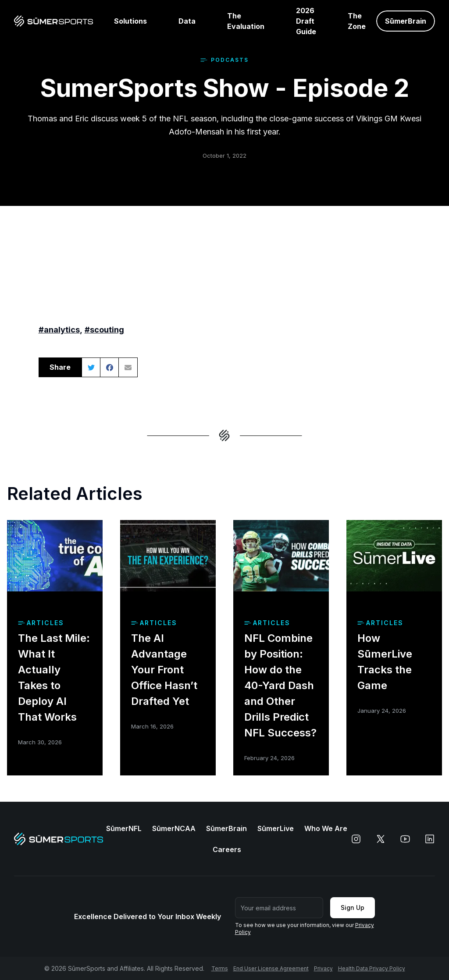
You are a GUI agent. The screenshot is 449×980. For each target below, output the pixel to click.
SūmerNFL (124, 828)
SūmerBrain (226, 828)
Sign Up (353, 907)
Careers (227, 849)
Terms (220, 968)
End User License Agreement (271, 968)
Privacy (323, 968)
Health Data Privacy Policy (372, 968)
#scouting (104, 330)
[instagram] (356, 839)
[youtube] (405, 839)
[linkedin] (430, 839)
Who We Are (326, 828)
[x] (381, 839)
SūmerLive (276, 828)
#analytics (59, 330)
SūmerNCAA (174, 828)
